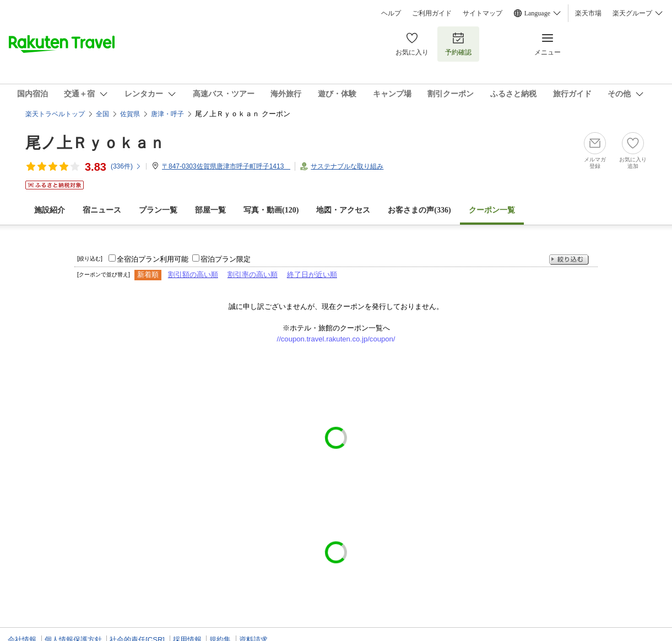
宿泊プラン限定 (226, 259)
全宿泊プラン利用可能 (153, 259)
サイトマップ (483, 13)
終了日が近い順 (312, 275)
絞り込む (569, 260)
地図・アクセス (343, 210)
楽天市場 (588, 13)
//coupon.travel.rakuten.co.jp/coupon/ (336, 339)
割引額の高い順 (193, 275)
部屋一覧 (210, 210)
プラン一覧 (158, 210)
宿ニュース (102, 210)
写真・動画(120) (271, 210)
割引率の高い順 (253, 275)
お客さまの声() (419, 210)
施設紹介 (50, 210)
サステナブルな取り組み (347, 166)
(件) (126, 166)
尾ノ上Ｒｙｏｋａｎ (95, 143)
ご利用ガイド (432, 13)
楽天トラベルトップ (55, 114)
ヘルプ (391, 13)
